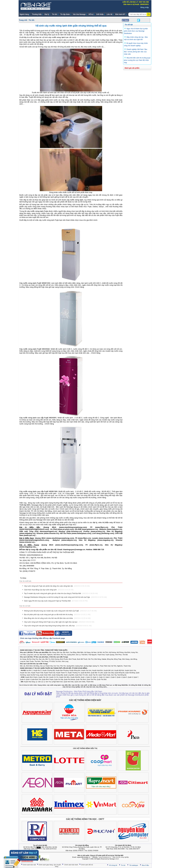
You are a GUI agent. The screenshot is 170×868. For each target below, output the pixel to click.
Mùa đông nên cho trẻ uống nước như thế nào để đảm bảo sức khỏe (57, 618)
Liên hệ (109, 14)
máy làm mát (91, 687)
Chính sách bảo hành (71, 865)
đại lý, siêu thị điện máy (103, 522)
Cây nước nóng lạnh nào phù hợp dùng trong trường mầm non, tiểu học (58, 626)
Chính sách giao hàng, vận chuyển (50, 865)
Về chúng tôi (113, 865)
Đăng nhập (145, 7)
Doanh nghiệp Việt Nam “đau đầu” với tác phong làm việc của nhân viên (136, 52)
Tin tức (55, 14)
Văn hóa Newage (79, 14)
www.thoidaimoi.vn (35, 555)
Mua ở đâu (145, 865)
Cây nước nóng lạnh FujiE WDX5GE (35, 349)
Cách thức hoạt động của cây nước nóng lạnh (49, 590)
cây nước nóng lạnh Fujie (38, 211)
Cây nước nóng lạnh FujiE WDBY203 (35, 283)
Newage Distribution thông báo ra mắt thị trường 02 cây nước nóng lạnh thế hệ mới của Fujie (65, 597)
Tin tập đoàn (65, 14)
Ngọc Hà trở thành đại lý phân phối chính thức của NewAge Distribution (136, 31)
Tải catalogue (134, 865)
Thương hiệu (37, 14)
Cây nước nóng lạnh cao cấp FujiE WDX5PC (38, 418)
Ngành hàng (24, 14)
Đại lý (47, 14)
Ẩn (39, 848)
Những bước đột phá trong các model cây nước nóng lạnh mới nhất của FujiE (60, 611)
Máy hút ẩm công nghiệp (121, 857)
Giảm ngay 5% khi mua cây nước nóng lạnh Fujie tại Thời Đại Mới (56, 601)
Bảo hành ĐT (120, 14)
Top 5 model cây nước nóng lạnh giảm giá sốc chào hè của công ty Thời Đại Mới (61, 593)
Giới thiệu (100, 14)
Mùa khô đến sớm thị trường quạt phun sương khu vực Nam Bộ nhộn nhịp (137, 60)
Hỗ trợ (91, 14)
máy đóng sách (101, 687)
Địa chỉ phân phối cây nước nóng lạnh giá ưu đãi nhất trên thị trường (57, 615)
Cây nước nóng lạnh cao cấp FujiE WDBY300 (38, 491)
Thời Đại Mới (25, 505)
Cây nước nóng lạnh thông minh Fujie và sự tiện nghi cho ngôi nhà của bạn (59, 622)
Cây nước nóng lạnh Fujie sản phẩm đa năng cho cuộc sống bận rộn (57, 586)
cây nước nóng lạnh (57, 37)
